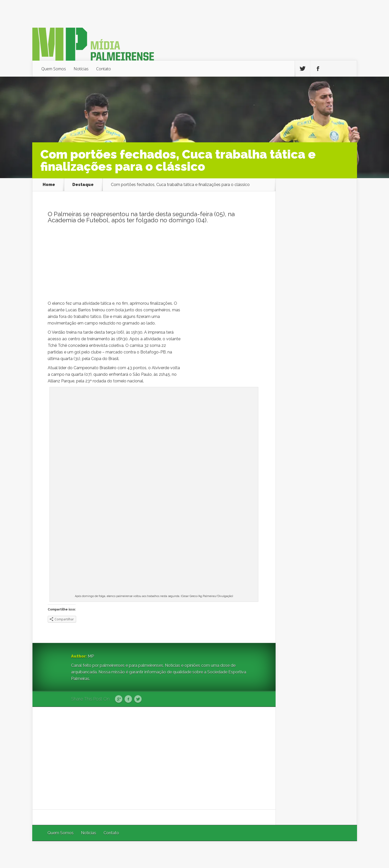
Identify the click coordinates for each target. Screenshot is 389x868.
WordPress (345, 854)
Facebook (128, 699)
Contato (104, 69)
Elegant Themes (289, 854)
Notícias (81, 69)
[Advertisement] (154, 265)
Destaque (83, 185)
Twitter (138, 699)
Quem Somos (54, 69)
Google (119, 699)
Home (49, 185)
